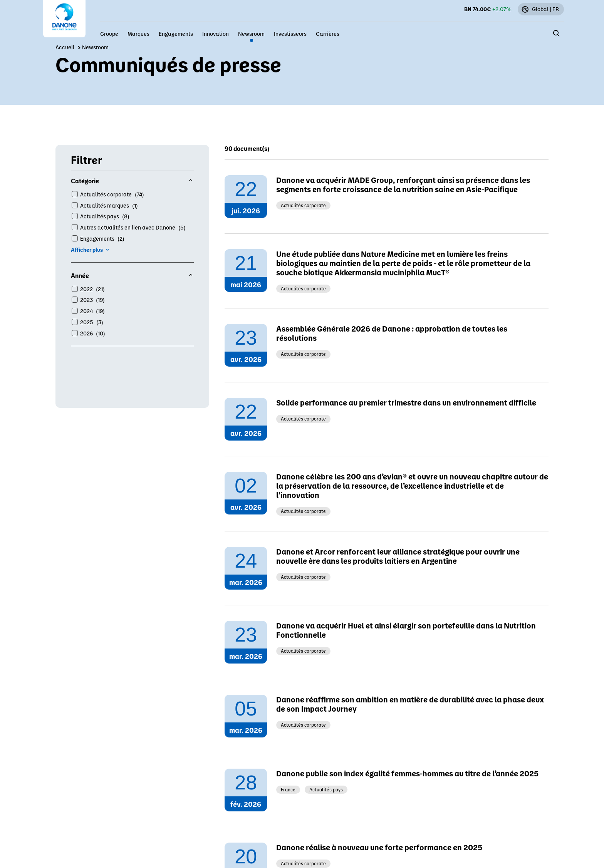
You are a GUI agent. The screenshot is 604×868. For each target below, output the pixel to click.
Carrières (328, 34)
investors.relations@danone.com (357, 464)
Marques (138, 34)
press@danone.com (338, 441)
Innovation (216, 34)
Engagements (176, 34)
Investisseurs (290, 34)
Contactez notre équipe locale (352, 511)
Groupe (109, 34)
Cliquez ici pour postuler (344, 535)
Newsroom (251, 34)
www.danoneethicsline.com (349, 488)
